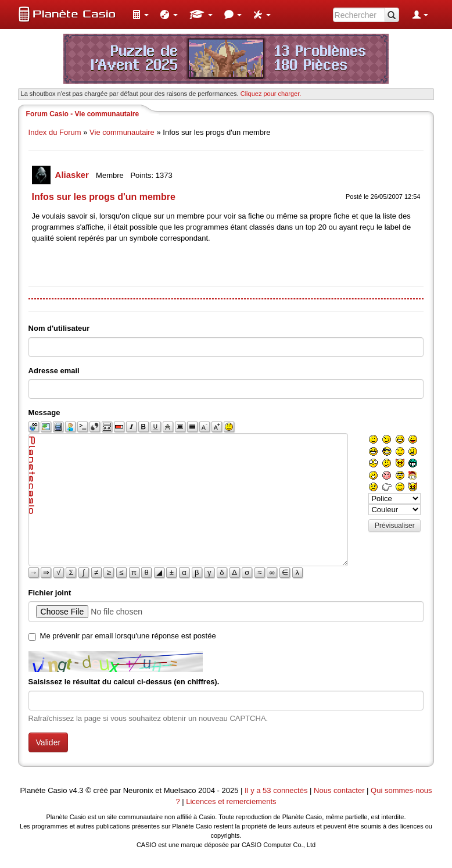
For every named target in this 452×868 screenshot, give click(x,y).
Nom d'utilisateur (59, 328)
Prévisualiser (395, 526)
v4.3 (76, 790)
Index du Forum (55, 132)
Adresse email (54, 371)
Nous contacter (339, 790)
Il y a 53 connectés (277, 790)
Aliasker (73, 175)
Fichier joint (50, 593)
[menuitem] (141, 15)
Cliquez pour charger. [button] (271, 94)
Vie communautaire (122, 132)
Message (44, 412)
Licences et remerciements (231, 801)
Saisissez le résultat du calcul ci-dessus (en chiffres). (124, 682)
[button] (141, 15)
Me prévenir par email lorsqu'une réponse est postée (128, 636)
